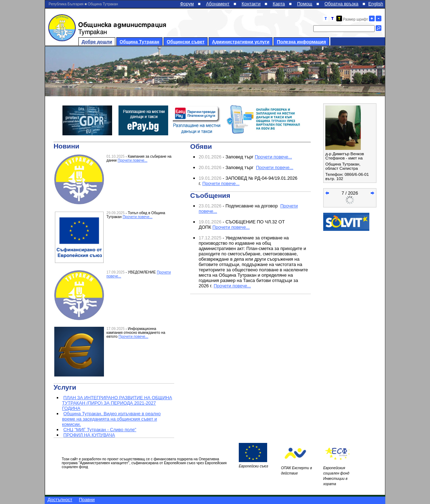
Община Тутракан (139, 42)
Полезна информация (301, 42)
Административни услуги (241, 42)
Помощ (305, 4)
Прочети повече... (133, 160)
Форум (187, 4)
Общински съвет (186, 42)
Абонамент (218, 4)
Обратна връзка (342, 4)
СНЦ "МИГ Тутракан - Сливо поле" (100, 430)
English (376, 4)
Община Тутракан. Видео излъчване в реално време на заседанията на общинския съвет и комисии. (111, 419)
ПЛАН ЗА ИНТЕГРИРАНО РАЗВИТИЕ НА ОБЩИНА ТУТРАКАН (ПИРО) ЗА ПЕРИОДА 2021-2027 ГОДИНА (117, 403)
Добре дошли (97, 42)
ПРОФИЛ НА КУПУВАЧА (89, 435)
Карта (279, 4)
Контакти (251, 4)
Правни (87, 500)
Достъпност (60, 500)
